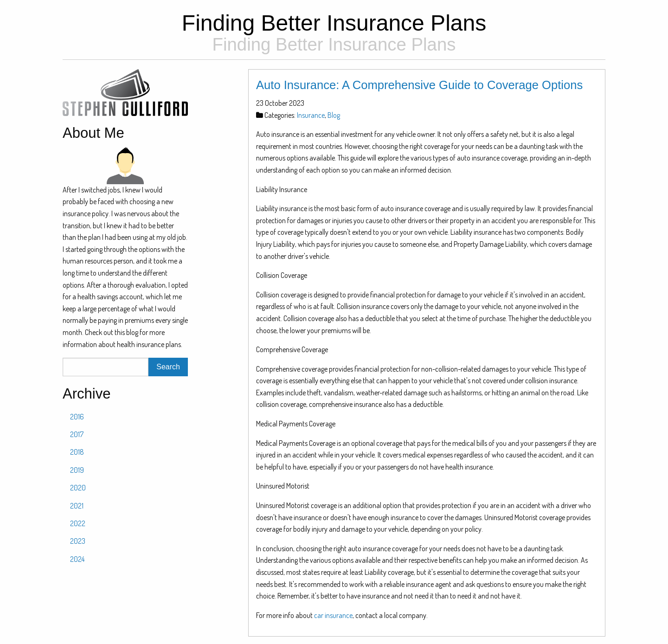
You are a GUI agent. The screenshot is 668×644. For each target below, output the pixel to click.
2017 (77, 434)
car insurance (333, 615)
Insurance (311, 115)
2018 (77, 452)
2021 (77, 506)
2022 (78, 523)
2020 (78, 488)
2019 (77, 470)
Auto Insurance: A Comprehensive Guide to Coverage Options (419, 85)
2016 (77, 417)
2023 (78, 541)
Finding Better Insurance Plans (334, 30)
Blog (334, 115)
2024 (77, 559)
